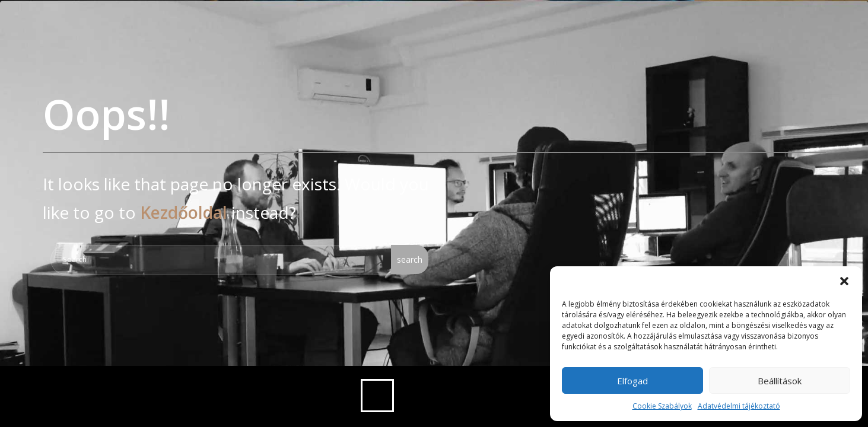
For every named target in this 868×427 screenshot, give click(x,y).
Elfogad (632, 381)
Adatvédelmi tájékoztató (739, 406)
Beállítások (780, 381)
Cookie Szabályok (662, 406)
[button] (844, 281)
